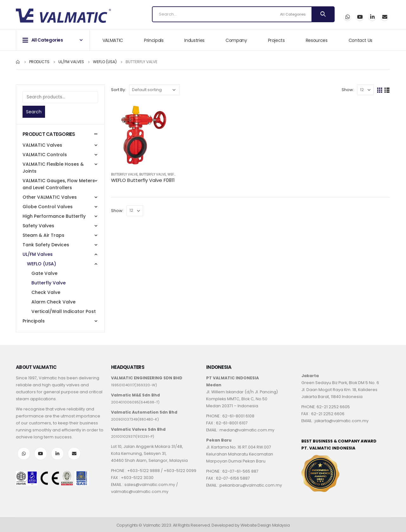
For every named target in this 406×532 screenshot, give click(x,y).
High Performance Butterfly (54, 216)
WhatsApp (347, 17)
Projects (276, 40)
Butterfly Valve (124, 174)
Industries (194, 40)
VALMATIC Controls (45, 155)
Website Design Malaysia (265, 525)
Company (236, 40)
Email (385, 17)
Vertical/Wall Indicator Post (64, 311)
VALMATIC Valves (42, 145)
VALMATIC (113, 40)
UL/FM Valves (38, 254)
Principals (154, 40)
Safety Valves (38, 226)
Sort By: (118, 90)
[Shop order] (154, 90)
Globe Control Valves (48, 207)
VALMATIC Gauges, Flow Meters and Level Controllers (59, 184)
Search (34, 112)
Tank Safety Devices (46, 245)
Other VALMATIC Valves (50, 197)
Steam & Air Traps (43, 235)
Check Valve (46, 292)
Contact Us (361, 40)
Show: (348, 90)
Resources (317, 40)
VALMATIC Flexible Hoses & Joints (53, 168)
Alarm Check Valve (53, 302)
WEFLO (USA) (42, 264)
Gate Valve (44, 273)
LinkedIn (57, 454)
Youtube (41, 454)
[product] (144, 134)
